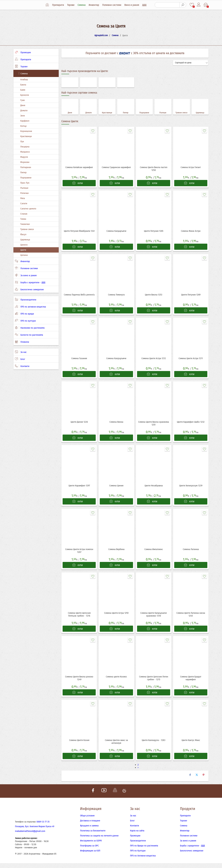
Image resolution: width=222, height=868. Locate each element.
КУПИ (78, 183)
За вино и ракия (26, 275)
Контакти (22, 366)
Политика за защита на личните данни (99, 840)
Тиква (23, 219)
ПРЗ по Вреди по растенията (144, 850)
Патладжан (26, 167)
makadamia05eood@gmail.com (30, 836)
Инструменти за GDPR (91, 845)
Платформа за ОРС (89, 850)
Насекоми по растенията (30, 328)
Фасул (23, 234)
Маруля (24, 157)
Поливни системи (113, 5)
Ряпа (23, 198)
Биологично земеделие (29, 289)
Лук (22, 141)
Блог (20, 359)
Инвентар (95, 5)
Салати (24, 203)
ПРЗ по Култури (138, 855)
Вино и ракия (133, 5)
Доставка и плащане (90, 825)
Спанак (24, 214)
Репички (24, 193)
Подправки (26, 178)
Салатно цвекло (28, 209)
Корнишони (26, 131)
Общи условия (87, 820)
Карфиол (25, 121)
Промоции (23, 52)
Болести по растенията (29, 335)
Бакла (23, 85)
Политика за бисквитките (93, 835)
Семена (82, 5)
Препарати (59, 5)
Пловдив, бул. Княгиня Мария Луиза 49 (35, 831)
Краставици (26, 136)
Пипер (23, 172)
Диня (23, 105)
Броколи (25, 95)
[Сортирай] (191, 63)
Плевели (22, 342)
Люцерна (25, 147)
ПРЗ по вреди (24, 314)
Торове (72, 5)
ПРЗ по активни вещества (30, 307)
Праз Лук (25, 183)
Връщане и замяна (89, 830)
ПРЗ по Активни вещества (143, 860)
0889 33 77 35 (43, 827)
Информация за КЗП (90, 855)
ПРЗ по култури (25, 321)
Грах (23, 100)
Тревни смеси (27, 229)
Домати (24, 110)
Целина (24, 255)
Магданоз (25, 152)
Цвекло (24, 245)
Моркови (25, 162)
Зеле (23, 116)
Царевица (25, 240)
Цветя (23, 250)
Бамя (23, 90)
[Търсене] (167, 5)
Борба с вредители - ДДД (30, 282)
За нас (21, 352)
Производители (26, 300)
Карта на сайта (137, 835)
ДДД (145, 5)
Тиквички (25, 224)
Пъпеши (24, 188)
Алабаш (24, 79)
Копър (23, 126)
